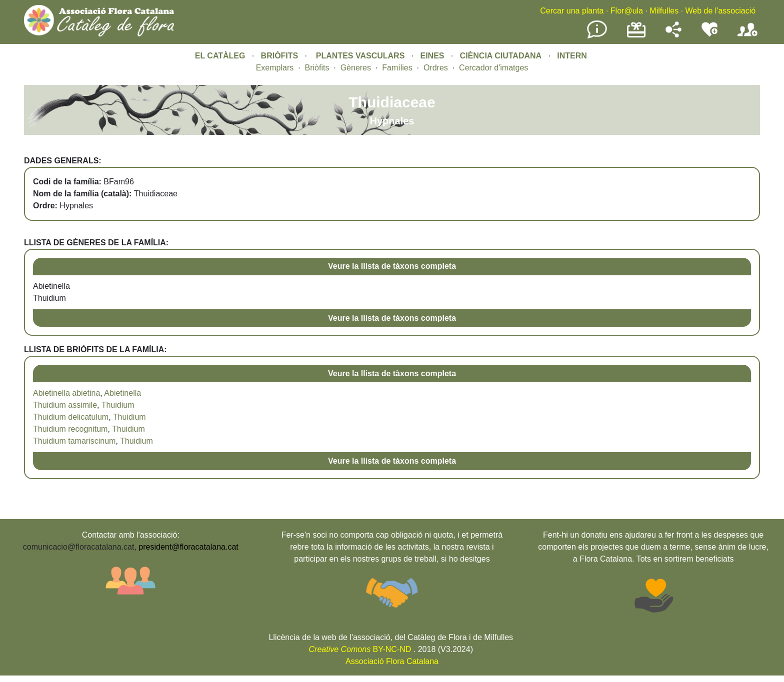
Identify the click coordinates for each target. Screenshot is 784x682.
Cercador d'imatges (493, 68)
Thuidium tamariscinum (74, 441)
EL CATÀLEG (220, 56)
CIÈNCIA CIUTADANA (501, 56)
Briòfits (317, 68)
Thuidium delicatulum (71, 417)
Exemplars (275, 68)
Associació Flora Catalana (392, 661)
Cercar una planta (572, 11)
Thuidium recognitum (70, 429)
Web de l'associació (720, 11)
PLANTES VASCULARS (360, 56)
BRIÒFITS (281, 56)
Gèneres (356, 68)
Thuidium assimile (65, 405)
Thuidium (118, 405)
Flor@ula (627, 11)
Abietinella (122, 393)
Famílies (397, 68)
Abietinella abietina (66, 393)
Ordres (436, 68)
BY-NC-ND (360, 649)
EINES (432, 56)
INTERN (572, 56)
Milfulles (664, 11)
